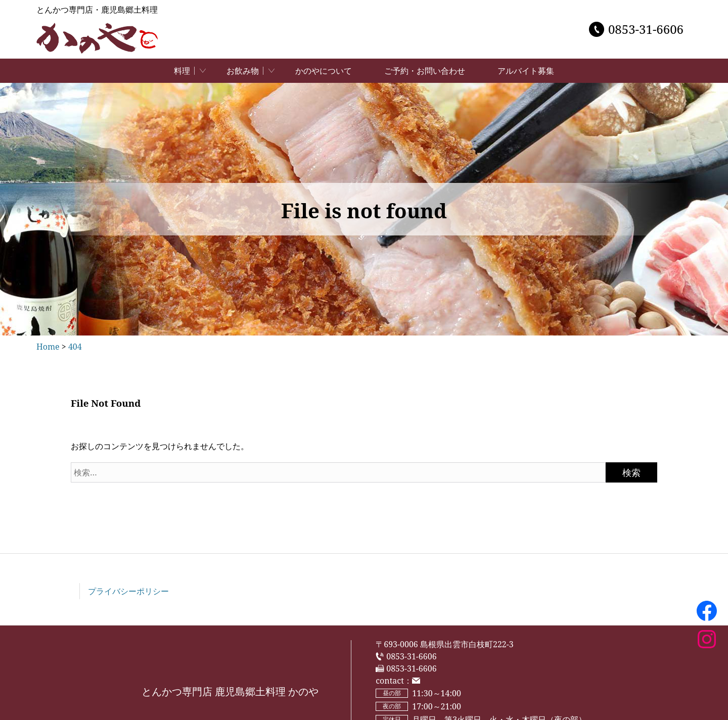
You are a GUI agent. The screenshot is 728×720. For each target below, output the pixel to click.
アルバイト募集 (526, 71)
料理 (182, 71)
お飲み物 (243, 71)
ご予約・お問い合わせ (425, 71)
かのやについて (324, 71)
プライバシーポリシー (128, 591)
